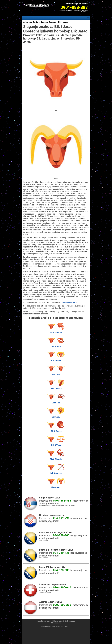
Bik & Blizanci (56, 388)
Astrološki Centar (31, 22)
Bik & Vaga (56, 444)
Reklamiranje (70, 621)
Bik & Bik (56, 373)
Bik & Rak (56, 402)
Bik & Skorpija (56, 458)
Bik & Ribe (56, 345)
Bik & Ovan (56, 359)
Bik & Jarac (56, 486)
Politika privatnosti (57, 621)
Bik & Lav (56, 416)
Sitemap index (56, 623)
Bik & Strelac (56, 472)
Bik (60, 22)
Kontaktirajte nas (43, 621)
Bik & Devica (56, 430)
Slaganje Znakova (48, 22)
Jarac (66, 22)
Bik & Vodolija (56, 331)
